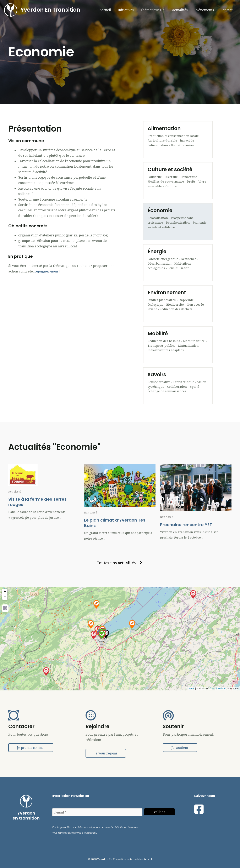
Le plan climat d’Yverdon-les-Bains (116, 523)
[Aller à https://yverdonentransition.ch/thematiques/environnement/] (178, 304)
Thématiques (151, 10)
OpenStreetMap (218, 689)
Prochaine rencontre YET (186, 525)
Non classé (15, 492)
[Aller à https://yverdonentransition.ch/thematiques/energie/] (178, 263)
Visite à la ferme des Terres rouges (37, 502)
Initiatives (126, 10)
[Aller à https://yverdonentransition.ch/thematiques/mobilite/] (178, 345)
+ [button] (5, 592)
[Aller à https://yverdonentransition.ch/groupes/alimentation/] (178, 140)
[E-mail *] (97, 812)
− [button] (5, 597)
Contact (227, 10)
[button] (120, 563)
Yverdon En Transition (51, 10)
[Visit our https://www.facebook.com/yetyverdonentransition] (199, 809)
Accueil (105, 10)
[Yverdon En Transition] (11, 10)
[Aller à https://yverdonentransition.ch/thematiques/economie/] (178, 222)
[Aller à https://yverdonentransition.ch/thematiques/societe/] (178, 181)
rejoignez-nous (46, 271)
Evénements (204, 10)
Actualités (180, 10)
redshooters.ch (143, 859)
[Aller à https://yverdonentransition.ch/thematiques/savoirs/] (178, 386)
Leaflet (191, 689)
